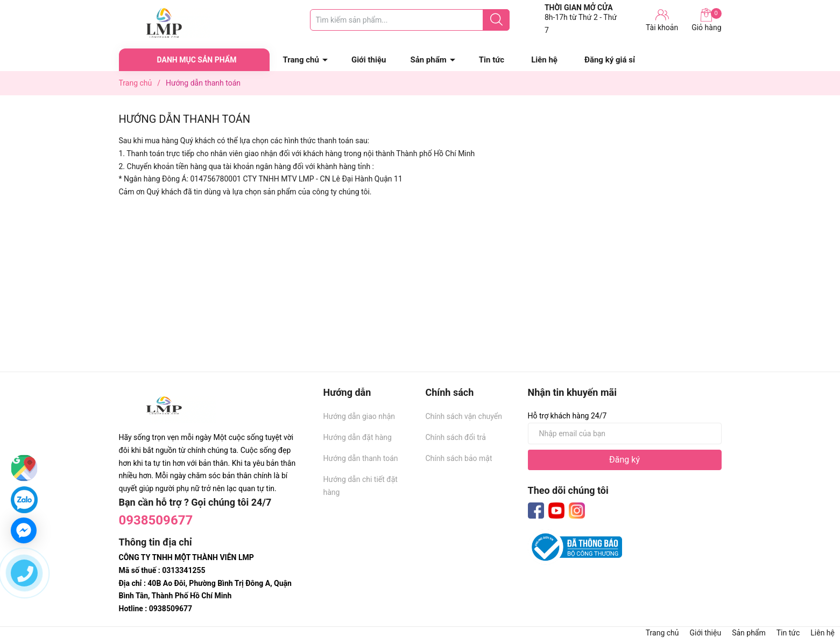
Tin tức (492, 60)
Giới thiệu (369, 60)
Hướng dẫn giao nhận (359, 416)
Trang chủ (301, 60)
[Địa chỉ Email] (625, 434)
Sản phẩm (428, 60)
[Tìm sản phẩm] (410, 20)
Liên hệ (544, 60)
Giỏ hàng (706, 20)
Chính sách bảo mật (459, 458)
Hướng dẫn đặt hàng (358, 437)
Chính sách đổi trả (456, 437)
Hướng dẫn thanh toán (361, 458)
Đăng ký (624, 460)
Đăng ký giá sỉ (610, 60)
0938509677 (156, 520)
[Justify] (496, 20)
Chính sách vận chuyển (464, 416)
